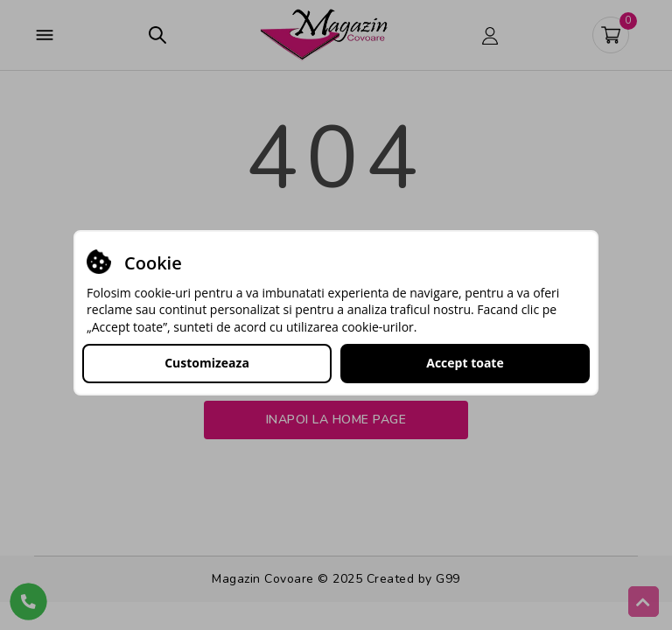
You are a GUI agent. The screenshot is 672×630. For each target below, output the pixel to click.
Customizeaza (207, 363)
